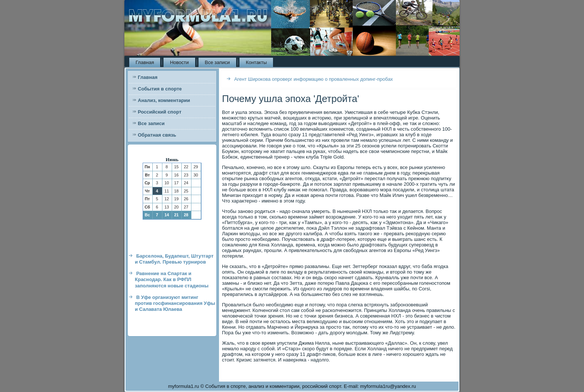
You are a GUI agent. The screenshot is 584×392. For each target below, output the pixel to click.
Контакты (256, 62)
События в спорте (160, 89)
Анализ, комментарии (164, 100)
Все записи (217, 62)
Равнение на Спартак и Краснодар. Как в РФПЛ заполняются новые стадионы (172, 280)
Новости (179, 62)
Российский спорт (160, 112)
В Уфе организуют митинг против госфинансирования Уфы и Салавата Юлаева (175, 303)
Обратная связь (157, 135)
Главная (145, 62)
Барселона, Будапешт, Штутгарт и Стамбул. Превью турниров (174, 259)
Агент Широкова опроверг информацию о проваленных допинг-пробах (314, 79)
